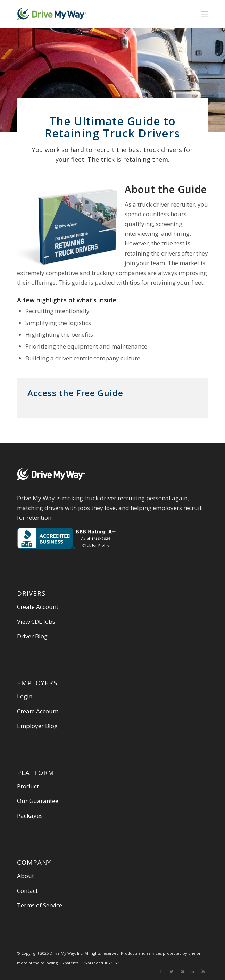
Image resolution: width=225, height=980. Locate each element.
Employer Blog (37, 726)
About (26, 876)
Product (28, 786)
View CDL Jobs (36, 622)
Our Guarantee (38, 801)
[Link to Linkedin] (192, 971)
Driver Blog (32, 636)
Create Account (38, 607)
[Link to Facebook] (161, 971)
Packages (30, 816)
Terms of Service (40, 905)
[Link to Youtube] (203, 971)
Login (25, 696)
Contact (27, 891)
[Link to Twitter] (172, 971)
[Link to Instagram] (182, 971)
